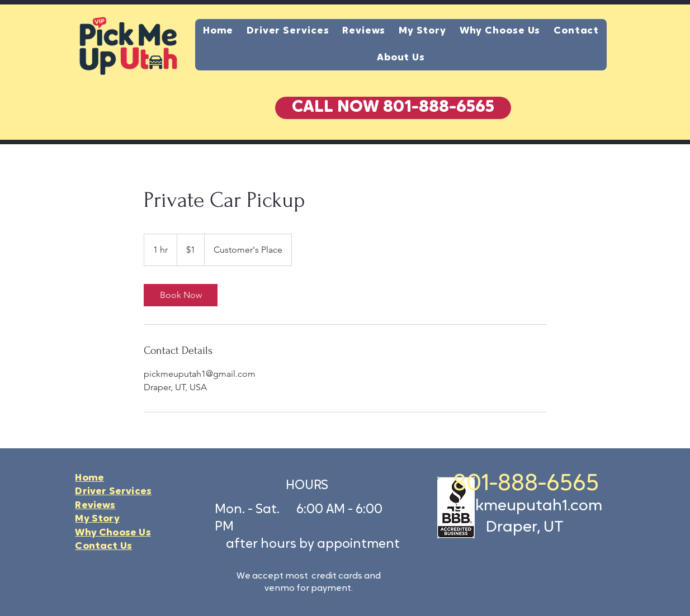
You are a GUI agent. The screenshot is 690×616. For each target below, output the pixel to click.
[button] (393, 108)
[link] (181, 295)
